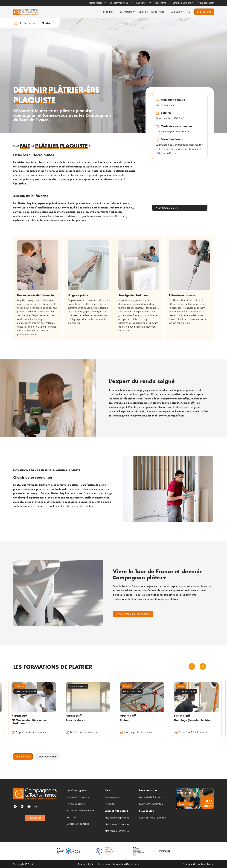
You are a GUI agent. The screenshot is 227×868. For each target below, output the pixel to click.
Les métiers (128, 12)
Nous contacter (206, 3)
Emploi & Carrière (184, 3)
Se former (110, 12)
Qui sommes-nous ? (121, 3)
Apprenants (162, 3)
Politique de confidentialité (198, 864)
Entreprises (144, 3)
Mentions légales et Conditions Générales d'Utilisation (108, 864)
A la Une (177, 12)
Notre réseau (97, 3)
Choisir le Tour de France (153, 12)
